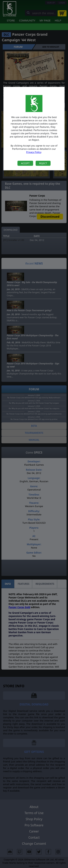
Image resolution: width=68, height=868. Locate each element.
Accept (25, 163)
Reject (43, 163)
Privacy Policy (34, 152)
